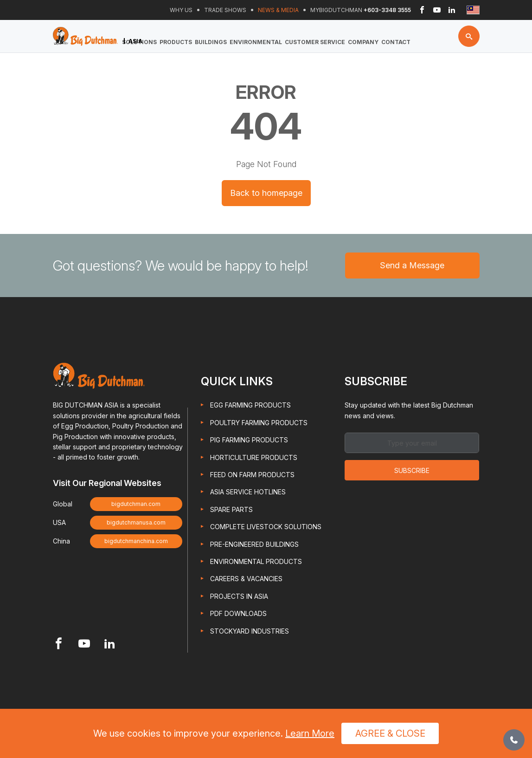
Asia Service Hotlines (248, 492)
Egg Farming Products (250, 405)
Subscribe (412, 470)
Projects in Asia (239, 596)
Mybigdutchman (336, 10)
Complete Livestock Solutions (266, 527)
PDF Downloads (238, 613)
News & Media (278, 10)
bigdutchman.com (136, 504)
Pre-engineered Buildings (254, 544)
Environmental (256, 42)
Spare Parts (231, 509)
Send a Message (412, 265)
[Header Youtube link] (437, 10)
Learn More (310, 733)
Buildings (211, 42)
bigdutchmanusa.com (136, 522)
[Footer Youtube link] (84, 645)
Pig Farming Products (249, 440)
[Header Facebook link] (422, 10)
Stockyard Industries (250, 631)
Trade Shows (225, 10)
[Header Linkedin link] (452, 10)
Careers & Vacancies (246, 579)
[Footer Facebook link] (59, 645)
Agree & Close (390, 733)
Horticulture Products (254, 457)
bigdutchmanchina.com (136, 541)
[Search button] (469, 36)
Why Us (181, 10)
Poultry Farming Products (259, 423)
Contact (396, 42)
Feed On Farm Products (252, 475)
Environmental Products (256, 561)
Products (176, 42)
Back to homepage (266, 193)
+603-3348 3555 (387, 10)
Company (363, 42)
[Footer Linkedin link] (110, 645)
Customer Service (315, 42)
